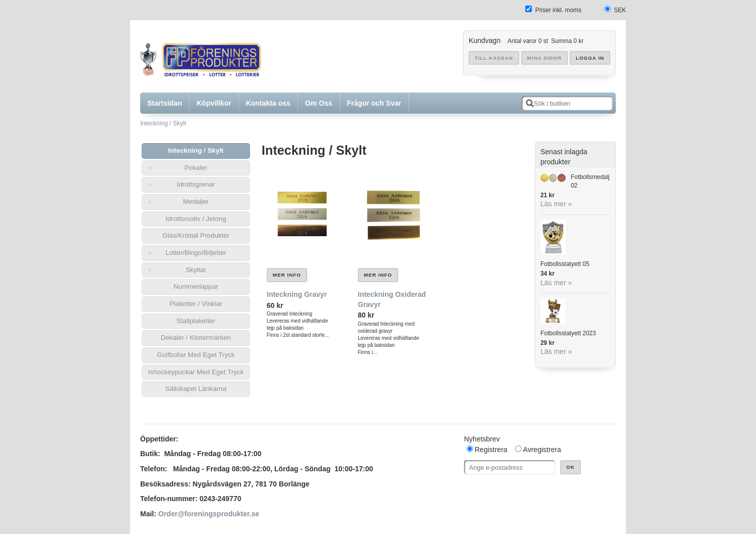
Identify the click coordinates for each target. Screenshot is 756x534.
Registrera (491, 450)
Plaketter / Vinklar (196, 304)
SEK (620, 10)
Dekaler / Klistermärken (196, 338)
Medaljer (196, 202)
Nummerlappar (196, 286)
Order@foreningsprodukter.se (209, 514)
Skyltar (196, 270)
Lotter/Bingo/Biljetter (196, 253)
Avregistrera (542, 450)
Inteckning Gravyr (297, 294)
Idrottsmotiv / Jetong (196, 219)
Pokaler (196, 168)
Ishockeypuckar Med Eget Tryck (196, 372)
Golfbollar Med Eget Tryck (196, 355)
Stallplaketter (196, 321)
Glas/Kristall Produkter (196, 235)
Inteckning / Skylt (163, 123)
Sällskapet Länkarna (196, 389)
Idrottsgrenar (196, 184)
